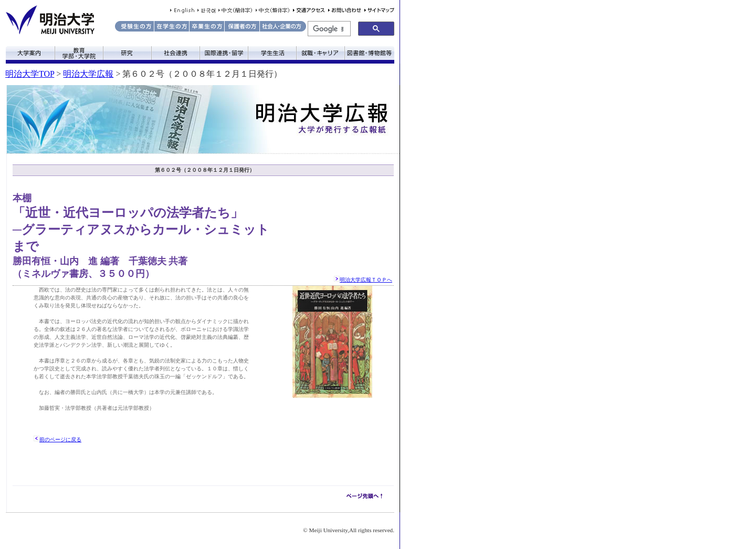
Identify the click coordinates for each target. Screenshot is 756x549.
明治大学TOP (30, 74)
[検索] (328, 29)
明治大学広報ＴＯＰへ (366, 280)
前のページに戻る (60, 439)
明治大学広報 (88, 74)
